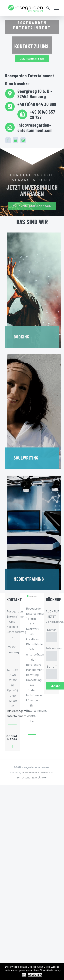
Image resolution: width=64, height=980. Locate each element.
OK (24, 975)
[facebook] (8, 140)
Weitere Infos (35, 975)
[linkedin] (16, 140)
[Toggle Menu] (56, 8)
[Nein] (60, 971)
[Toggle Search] (48, 8)
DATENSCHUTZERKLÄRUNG (32, 778)
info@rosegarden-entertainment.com (12, 713)
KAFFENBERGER (30, 772)
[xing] (23, 140)
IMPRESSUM (47, 772)
